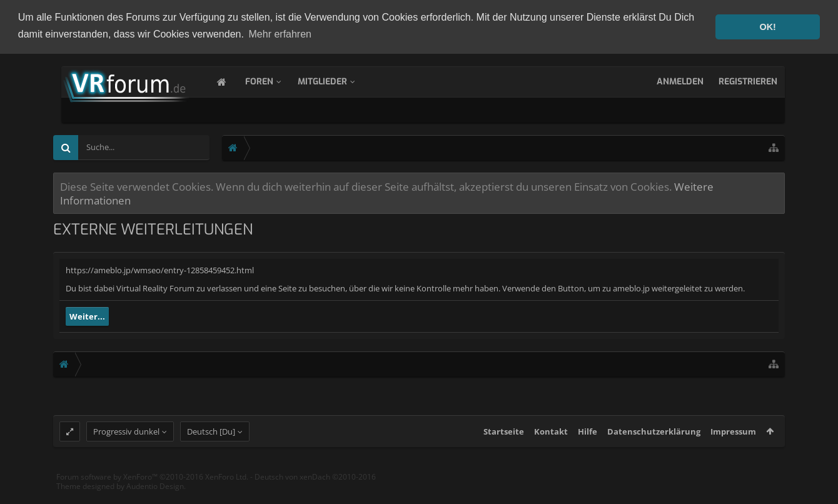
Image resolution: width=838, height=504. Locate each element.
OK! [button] (767, 27)
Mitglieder (335, 80)
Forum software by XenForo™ (152, 487)
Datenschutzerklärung (654, 442)
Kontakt (551, 442)
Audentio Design (155, 497)
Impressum (733, 442)
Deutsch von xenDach (315, 487)
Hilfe (588, 442)
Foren (272, 80)
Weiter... (87, 316)
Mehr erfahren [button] (280, 34)
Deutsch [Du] (211, 442)
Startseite (504, 442)
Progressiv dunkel (126, 442)
